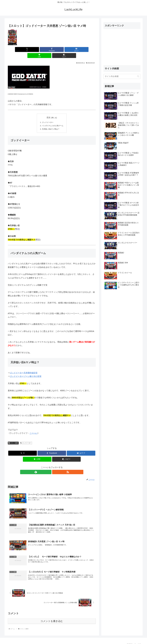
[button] (81, 49)
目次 (49, 111)
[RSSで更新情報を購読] (54, 467)
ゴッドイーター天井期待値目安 (24, 367)
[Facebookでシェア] (37, 49)
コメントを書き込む (52, 618)
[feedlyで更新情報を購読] (49, 467)
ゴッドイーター (47, 116)
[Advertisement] (122, 46)
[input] (122, 76)
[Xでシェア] (22, 49)
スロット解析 (13, 438)
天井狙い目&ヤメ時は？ (51, 123)
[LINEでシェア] (67, 49)
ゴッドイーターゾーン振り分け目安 (26, 371)
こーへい (34, 428)
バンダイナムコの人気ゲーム (53, 120)
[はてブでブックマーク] (52, 49)
